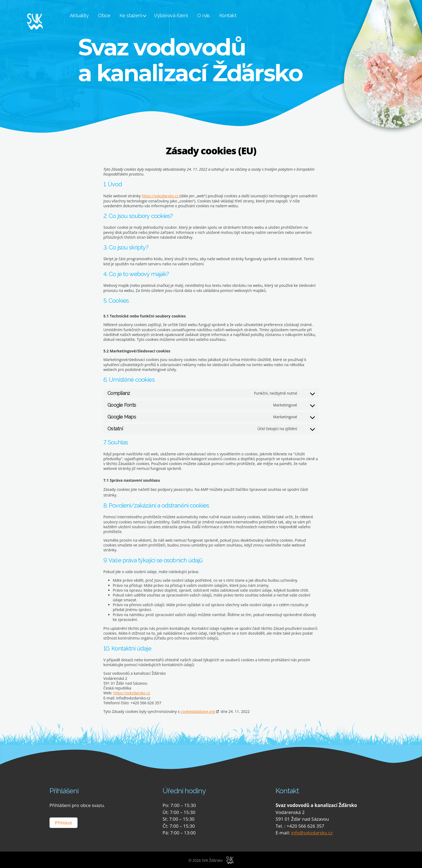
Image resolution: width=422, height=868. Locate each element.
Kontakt (239, 16)
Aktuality (90, 16)
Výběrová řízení (182, 16)
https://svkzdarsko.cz (160, 196)
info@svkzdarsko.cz (312, 832)
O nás (215, 16)
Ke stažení (142, 16)
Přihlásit (64, 822)
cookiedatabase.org (198, 711)
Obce (115, 16)
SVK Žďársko (212, 860)
